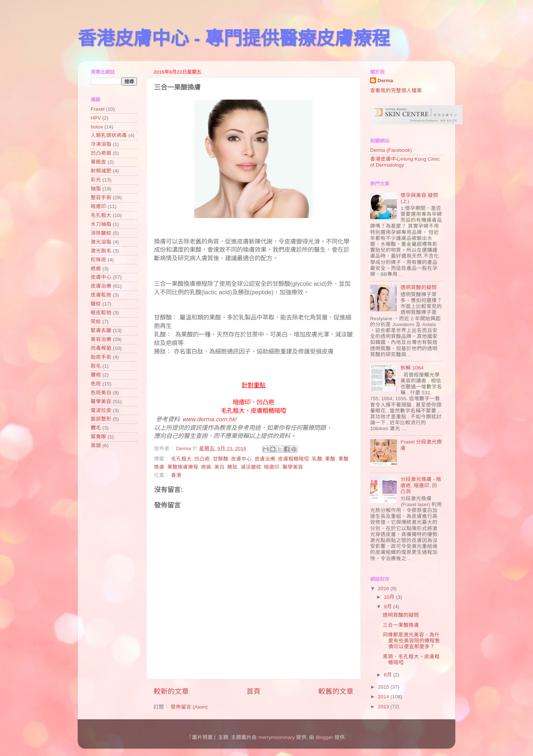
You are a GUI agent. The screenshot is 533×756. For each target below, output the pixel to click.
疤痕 (206, 467)
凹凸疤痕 (101, 153)
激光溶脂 (101, 242)
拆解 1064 (412, 368)
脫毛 (96, 366)
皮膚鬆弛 (101, 295)
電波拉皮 (101, 410)
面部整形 (101, 419)
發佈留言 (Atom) (189, 707)
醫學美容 (293, 467)
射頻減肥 (101, 171)
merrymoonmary (276, 737)
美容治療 (101, 339)
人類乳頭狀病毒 (109, 135)
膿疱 (96, 375)
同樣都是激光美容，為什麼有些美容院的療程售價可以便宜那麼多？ (411, 641)
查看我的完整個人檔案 (396, 91)
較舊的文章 (336, 691)
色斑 (96, 384)
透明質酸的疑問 (419, 287)
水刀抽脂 (101, 224)
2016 (384, 588)
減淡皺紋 (251, 467)
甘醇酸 (221, 459)
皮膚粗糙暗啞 (294, 459)
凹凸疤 (202, 459)
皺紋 (96, 304)
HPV (96, 118)
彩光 (96, 180)
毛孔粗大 (181, 459)
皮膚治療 (265, 459)
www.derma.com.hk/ (210, 419)
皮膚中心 (241, 459)
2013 (384, 707)
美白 (219, 467)
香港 (176, 475)
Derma (385, 81)
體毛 (96, 428)
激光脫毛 (101, 251)
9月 (388, 607)
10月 (390, 597)
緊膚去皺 (101, 330)
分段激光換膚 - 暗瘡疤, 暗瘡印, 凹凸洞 (421, 485)
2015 (384, 687)
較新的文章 (171, 691)
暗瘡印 (272, 467)
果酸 (330, 459)
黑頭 (96, 446)
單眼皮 (98, 162)
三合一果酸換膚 (401, 625)
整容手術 (101, 198)
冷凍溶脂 (101, 144)
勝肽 (232, 467)
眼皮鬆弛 (101, 313)
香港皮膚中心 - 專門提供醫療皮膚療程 (234, 39)
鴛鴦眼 (98, 437)
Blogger (324, 737)
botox (97, 127)
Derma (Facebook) (391, 150)
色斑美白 (101, 393)
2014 (384, 697)
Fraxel (98, 109)
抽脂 (96, 189)
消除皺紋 (101, 233)
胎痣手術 (101, 357)
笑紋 (96, 322)
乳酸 (317, 459)
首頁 (254, 691)
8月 (388, 675)
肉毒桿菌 (101, 348)
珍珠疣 (98, 260)
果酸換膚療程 (183, 467)
